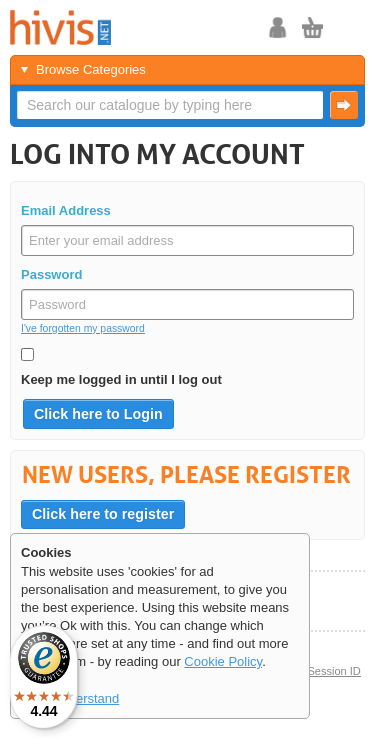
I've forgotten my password (83, 328)
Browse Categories (91, 69)
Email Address (66, 210)
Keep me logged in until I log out (121, 379)
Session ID (333, 671)
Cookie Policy (223, 661)
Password (51, 274)
